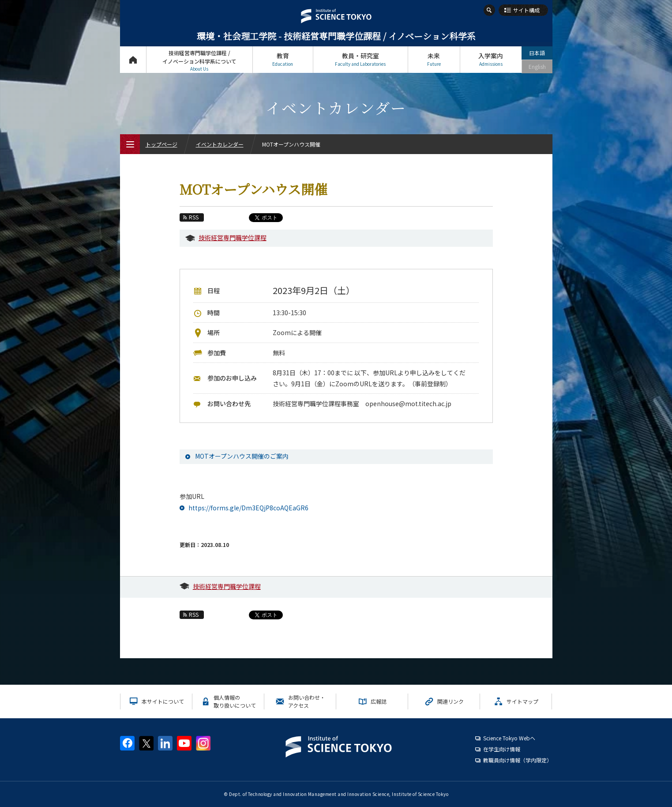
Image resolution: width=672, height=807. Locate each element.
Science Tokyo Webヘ (509, 738)
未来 (434, 59)
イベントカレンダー (220, 144)
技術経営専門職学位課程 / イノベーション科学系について (199, 61)
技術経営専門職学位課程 (233, 238)
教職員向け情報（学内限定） (518, 760)
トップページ (133, 59)
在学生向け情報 (502, 749)
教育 (283, 59)
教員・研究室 (360, 59)
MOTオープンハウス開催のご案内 (242, 456)
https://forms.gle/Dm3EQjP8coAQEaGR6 (248, 508)
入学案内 (491, 59)
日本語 (537, 53)
